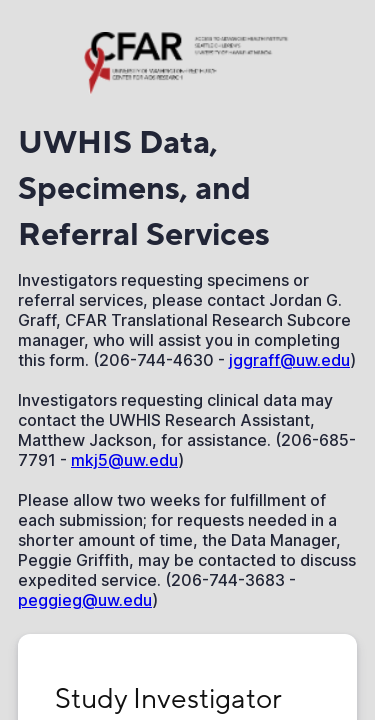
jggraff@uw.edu (289, 360)
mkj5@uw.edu (124, 460)
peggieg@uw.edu (85, 600)
